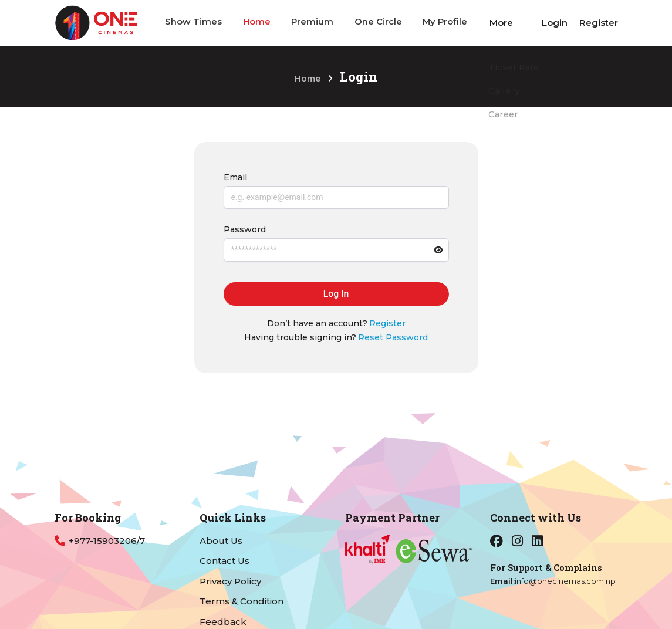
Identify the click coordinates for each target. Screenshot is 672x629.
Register (599, 23)
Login (555, 23)
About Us (221, 541)
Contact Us (224, 561)
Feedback (223, 622)
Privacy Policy (230, 581)
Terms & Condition (242, 601)
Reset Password (393, 338)
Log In (336, 294)
